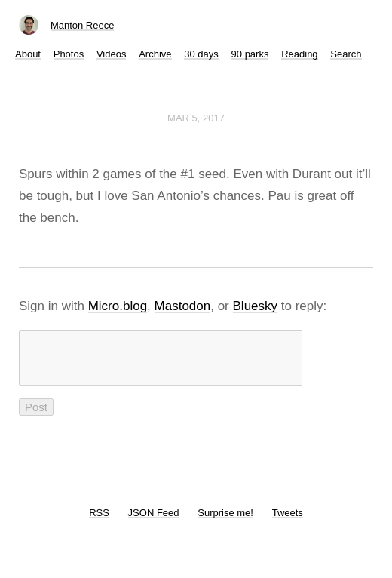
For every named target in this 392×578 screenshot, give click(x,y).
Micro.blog (118, 306)
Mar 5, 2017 (196, 118)
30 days (201, 54)
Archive (155, 54)
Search (346, 54)
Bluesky (256, 306)
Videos (112, 54)
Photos (69, 54)
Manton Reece (83, 25)
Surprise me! (225, 522)
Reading (299, 54)
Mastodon (183, 306)
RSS (99, 522)
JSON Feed (154, 522)
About (28, 54)
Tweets (288, 522)
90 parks (250, 54)
